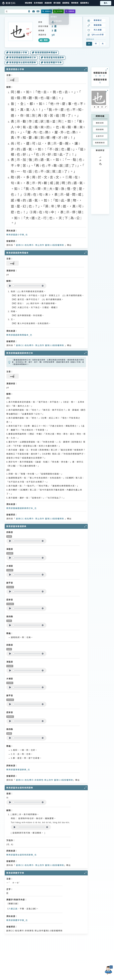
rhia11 (10, 587)
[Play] (10, 286)
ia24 (9, 536)
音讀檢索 (70, 11)
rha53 (10, 553)
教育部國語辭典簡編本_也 (19, 335)
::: (1, 3)
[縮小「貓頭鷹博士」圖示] (111, 967)
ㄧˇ (55, 22)
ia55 (9, 649)
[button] (57, 3)
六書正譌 (13, 909)
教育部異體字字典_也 (17, 920)
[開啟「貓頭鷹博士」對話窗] (108, 970)
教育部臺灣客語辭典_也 (18, 770)
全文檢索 (58, 11)
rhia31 (10, 604)
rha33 (10, 570)
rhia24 (10, 700)
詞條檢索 (47, 11)
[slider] (27, 286)
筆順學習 (100, 150)
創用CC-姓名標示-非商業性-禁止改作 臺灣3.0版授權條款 (44, 780)
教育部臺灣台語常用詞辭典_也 (21, 855)
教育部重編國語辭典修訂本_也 (21, 508)
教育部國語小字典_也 (17, 235)
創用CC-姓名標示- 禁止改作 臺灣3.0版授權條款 (40, 245)
